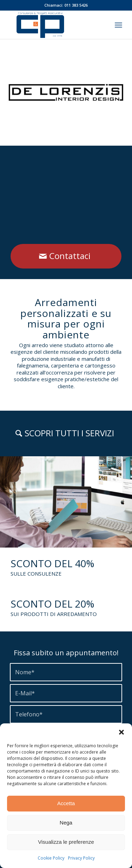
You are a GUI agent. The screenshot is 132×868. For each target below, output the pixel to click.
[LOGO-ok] (55, 25)
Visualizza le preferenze (66, 842)
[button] (121, 732)
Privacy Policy (81, 858)
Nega (66, 823)
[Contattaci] (66, 256)
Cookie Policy (51, 858)
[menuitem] (118, 25)
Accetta (66, 803)
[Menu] (118, 25)
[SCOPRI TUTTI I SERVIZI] (66, 433)
